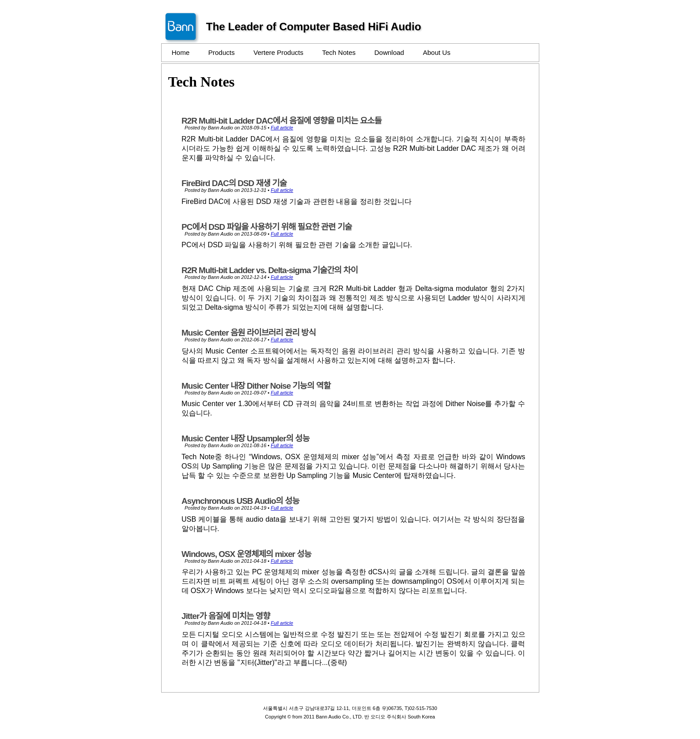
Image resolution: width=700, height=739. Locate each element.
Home (181, 52)
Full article (282, 128)
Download (390, 52)
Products (222, 52)
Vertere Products (279, 52)
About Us (437, 52)
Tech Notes (339, 52)
